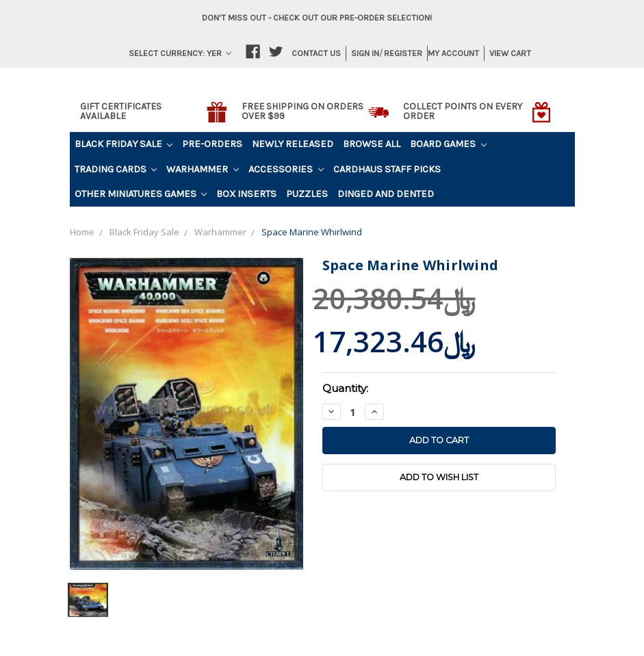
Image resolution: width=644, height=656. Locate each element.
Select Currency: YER (180, 53)
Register (403, 53)
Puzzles (307, 194)
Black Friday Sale (124, 144)
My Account (453, 53)
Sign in (365, 53)
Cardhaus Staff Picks (387, 169)
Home (82, 232)
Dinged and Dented (386, 194)
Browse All (372, 144)
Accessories (286, 169)
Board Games (448, 144)
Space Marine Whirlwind (312, 232)
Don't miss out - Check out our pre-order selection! (317, 17)
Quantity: (345, 388)
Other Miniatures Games (141, 194)
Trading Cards (116, 169)
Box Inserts (246, 194)
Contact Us (316, 53)
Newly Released (293, 144)
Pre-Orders (212, 144)
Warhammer (203, 169)
